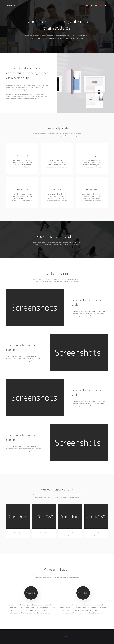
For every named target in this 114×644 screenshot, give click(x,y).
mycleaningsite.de (62, 637)
